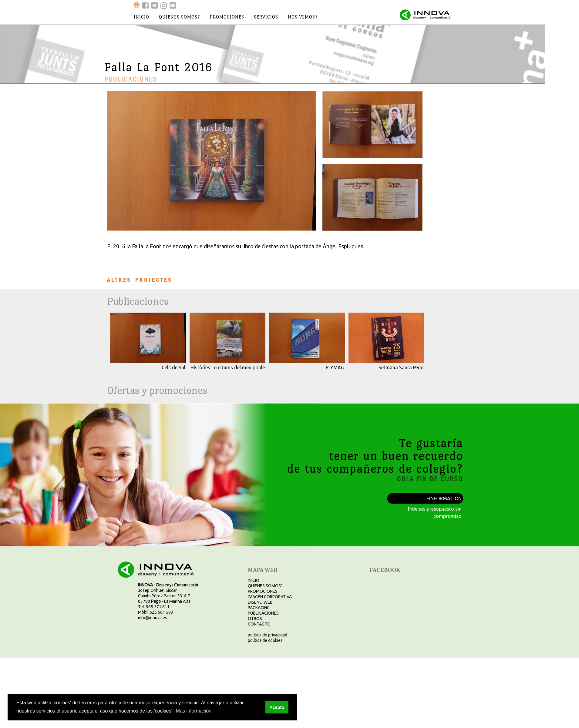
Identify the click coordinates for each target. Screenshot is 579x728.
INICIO (254, 580)
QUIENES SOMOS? (265, 586)
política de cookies (265, 640)
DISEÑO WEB (260, 602)
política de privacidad (268, 635)
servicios (266, 17)
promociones (227, 17)
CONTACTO (259, 624)
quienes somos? (180, 17)
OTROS (255, 619)
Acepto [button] (277, 707)
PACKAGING (259, 608)
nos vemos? (303, 17)
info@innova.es (153, 618)
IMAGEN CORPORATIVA (270, 597)
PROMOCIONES (263, 591)
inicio (141, 17)
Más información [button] (194, 711)
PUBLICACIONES (263, 613)
